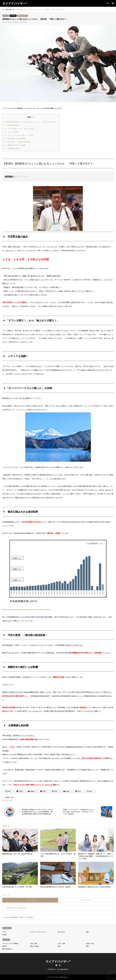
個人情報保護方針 (63, 969)
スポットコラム (23, 16)
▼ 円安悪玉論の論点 (11, 125)
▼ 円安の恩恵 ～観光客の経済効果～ (17, 142)
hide (32, 117)
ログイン (22, 917)
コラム (6, 16)
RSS (60, 965)
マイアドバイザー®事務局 (10, 944)
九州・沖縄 (61, 944)
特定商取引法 (52, 969)
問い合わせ (61, 932)
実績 (87, 932)
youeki (12, 797)
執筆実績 (13, 16)
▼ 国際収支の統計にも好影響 (14, 145)
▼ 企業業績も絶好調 (12, 148)
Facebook (56, 965)
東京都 (4, 946)
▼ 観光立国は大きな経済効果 (15, 139)
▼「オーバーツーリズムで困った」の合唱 (18, 135)
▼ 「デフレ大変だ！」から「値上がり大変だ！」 (20, 129)
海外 (59, 946)
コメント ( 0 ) (30, 900)
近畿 (87, 946)
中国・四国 (34, 944)
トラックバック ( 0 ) (86, 900)
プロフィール (22, 177)
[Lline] (43, 791)
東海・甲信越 (34, 946)
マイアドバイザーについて (38, 932)
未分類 (4, 935)
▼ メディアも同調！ (11, 132)
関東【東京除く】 (8, 949)
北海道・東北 (90, 944)
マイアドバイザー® (58, 961)
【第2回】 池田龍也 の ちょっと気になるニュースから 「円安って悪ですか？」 (31, 122)
